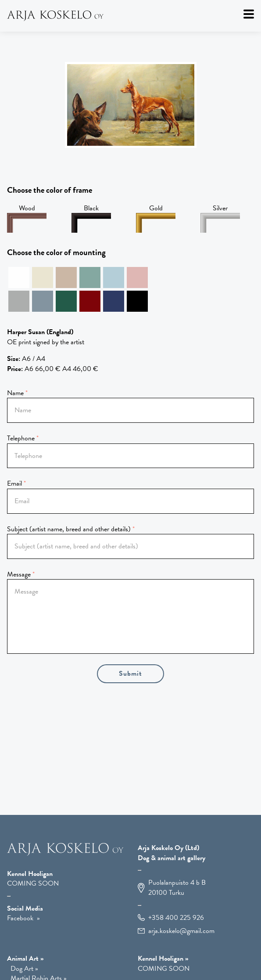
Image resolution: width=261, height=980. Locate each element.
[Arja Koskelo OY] (65, 854)
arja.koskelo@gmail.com (181, 931)
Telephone (21, 438)
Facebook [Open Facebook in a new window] (20, 918)
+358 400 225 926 (176, 918)
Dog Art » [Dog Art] (24, 969)
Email (14, 483)
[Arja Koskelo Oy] (130, 16)
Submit (130, 674)
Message (19, 574)
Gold (156, 218)
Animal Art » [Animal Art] (25, 958)
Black (91, 218)
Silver (220, 218)
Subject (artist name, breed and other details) (69, 529)
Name (15, 393)
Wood (27, 218)
